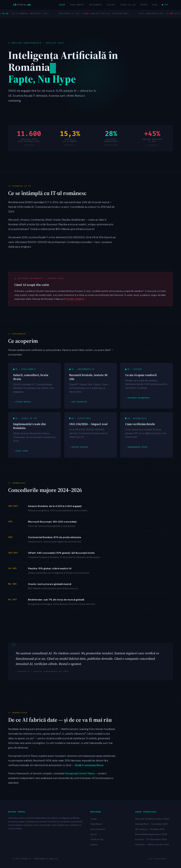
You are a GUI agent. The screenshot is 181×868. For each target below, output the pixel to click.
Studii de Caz (128, 5)
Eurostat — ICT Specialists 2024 (151, 839)
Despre (144, 5)
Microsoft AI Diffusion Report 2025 (152, 819)
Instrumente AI (98, 829)
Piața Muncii (77, 5)
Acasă (62, 5)
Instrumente (96, 5)
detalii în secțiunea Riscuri (89, 767)
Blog (155, 5)
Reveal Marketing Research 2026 (151, 834)
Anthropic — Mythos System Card (152, 845)
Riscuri (111, 5)
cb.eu (22, 5)
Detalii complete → (77, 301)
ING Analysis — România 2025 (150, 829)
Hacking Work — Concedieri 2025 (152, 824)
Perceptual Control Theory (80, 775)
